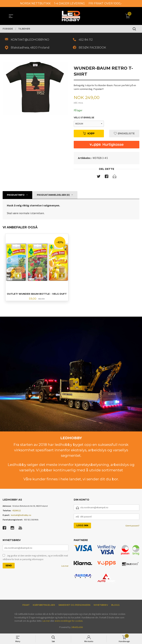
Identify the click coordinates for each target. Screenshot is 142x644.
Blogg (115, 607)
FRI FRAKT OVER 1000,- (105, 3)
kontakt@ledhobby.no (21, 517)
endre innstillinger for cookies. (69, 623)
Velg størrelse (84, 119)
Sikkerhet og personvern (74, 607)
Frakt (26, 607)
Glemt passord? (132, 527)
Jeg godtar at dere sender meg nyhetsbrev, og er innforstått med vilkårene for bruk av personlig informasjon (35, 560)
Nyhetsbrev (101, 607)
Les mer (65, 568)
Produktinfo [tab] (16, 196)
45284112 (17, 512)
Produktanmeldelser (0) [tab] (53, 196)
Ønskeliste (124, 134)
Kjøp (89, 134)
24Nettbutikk (77, 629)
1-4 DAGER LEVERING (70, 3)
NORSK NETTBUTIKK (35, 3)
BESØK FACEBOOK (93, 48)
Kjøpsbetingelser (44, 607)
